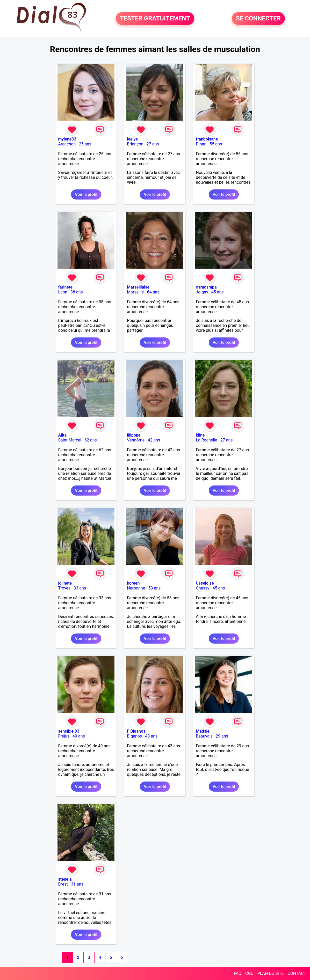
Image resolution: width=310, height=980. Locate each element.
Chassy (203, 588)
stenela (65, 879)
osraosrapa (206, 287)
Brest (63, 884)
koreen (133, 583)
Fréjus (64, 736)
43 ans (151, 736)
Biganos (134, 736)
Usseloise (205, 583)
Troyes (64, 588)
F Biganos (136, 731)
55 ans (216, 144)
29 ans (222, 736)
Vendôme (136, 440)
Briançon (135, 144)
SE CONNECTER (258, 19)
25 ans (85, 144)
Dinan (201, 144)
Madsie (203, 731)
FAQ (238, 973)
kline (200, 435)
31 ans (77, 884)
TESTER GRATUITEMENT (155, 19)
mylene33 (67, 139)
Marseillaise (138, 287)
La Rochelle (206, 440)
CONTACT (297, 973)
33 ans (80, 588)
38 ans (77, 292)
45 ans (218, 292)
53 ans (155, 588)
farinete (65, 287)
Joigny (202, 292)
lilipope (134, 435)
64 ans (153, 292)
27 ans (153, 144)
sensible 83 (69, 731)
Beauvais (204, 736)
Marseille (135, 292)
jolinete (65, 583)
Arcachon (67, 144)
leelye (132, 139)
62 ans (91, 440)
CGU (249, 973)
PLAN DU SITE (271, 973)
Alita (62, 435)
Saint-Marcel (70, 440)
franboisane (207, 139)
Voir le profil (86, 194)
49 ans (79, 736)
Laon (63, 292)
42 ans (154, 440)
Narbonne (136, 588)
